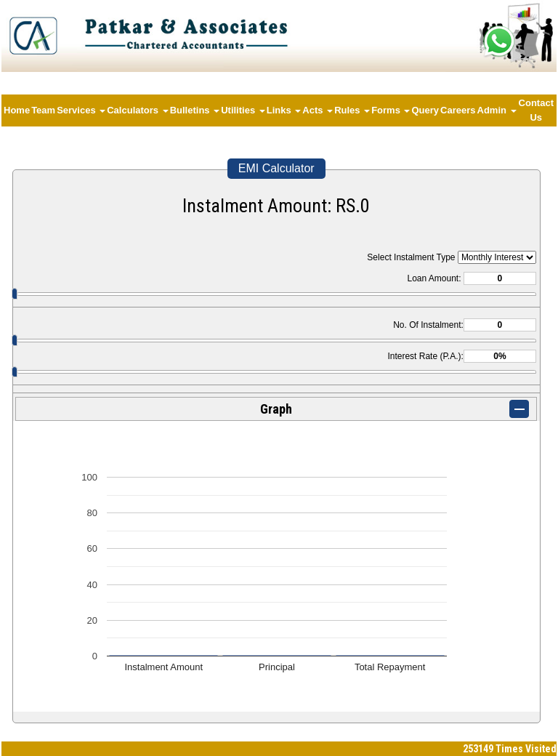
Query (425, 110)
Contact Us (536, 110)
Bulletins (195, 110)
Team (43, 110)
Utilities (243, 110)
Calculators (137, 110)
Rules (352, 110)
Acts (318, 110)
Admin (497, 110)
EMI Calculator (276, 168)
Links (284, 110)
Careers (458, 110)
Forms (391, 110)
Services (81, 110)
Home (17, 110)
